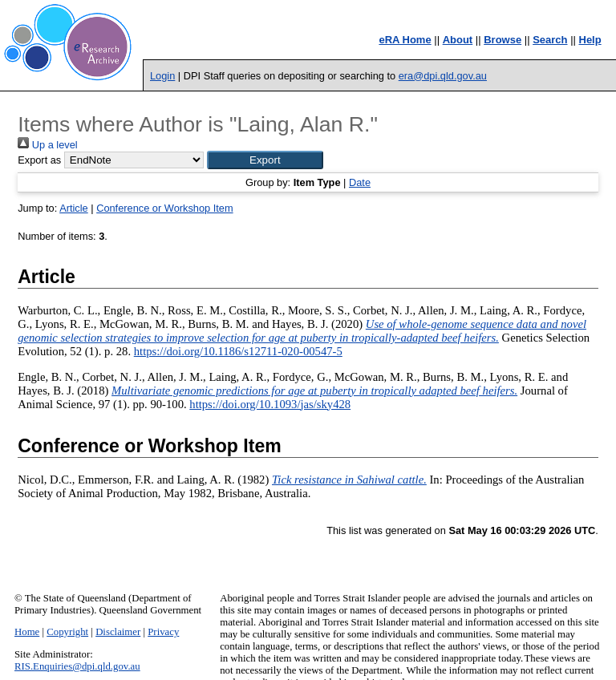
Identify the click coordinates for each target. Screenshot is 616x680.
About (458, 40)
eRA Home (405, 40)
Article (74, 208)
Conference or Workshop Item (164, 208)
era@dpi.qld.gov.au (443, 76)
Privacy (163, 632)
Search (550, 40)
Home (27, 632)
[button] (265, 160)
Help (590, 40)
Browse (503, 40)
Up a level (47, 145)
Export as (39, 160)
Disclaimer (118, 632)
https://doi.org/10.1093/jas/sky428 (270, 404)
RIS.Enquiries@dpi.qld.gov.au (77, 666)
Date (360, 182)
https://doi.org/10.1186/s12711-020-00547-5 (238, 351)
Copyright (67, 632)
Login (162, 76)
